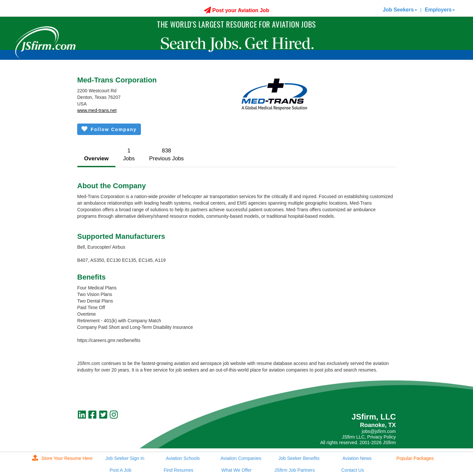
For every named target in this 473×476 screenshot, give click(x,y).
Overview (96, 159)
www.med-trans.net (97, 110)
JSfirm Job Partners (294, 470)
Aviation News (357, 458)
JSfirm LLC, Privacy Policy (369, 437)
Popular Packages (415, 458)
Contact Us (353, 470)
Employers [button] (440, 10)
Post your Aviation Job (237, 10)
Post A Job (121, 470)
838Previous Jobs (166, 155)
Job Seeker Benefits (299, 458)
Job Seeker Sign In (125, 458)
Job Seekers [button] (400, 10)
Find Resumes (178, 470)
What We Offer (236, 470)
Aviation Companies (241, 458)
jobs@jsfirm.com (379, 431)
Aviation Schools (183, 458)
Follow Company (109, 129)
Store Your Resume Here (62, 458)
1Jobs (129, 155)
